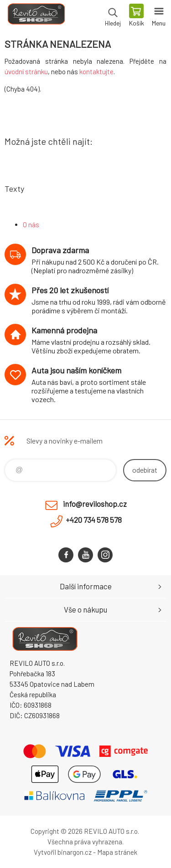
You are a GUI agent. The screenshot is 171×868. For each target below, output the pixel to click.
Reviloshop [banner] (36, 16)
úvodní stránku (26, 71)
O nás (31, 225)
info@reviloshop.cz (95, 504)
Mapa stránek (117, 852)
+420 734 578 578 (94, 520)
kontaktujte (96, 71)
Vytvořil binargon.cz (63, 852)
